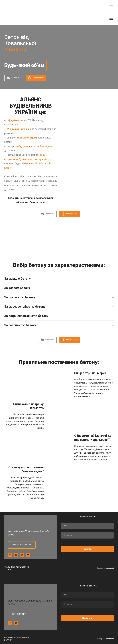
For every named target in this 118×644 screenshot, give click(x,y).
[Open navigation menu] (111, 6)
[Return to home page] (19, 6)
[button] (14, 78)
